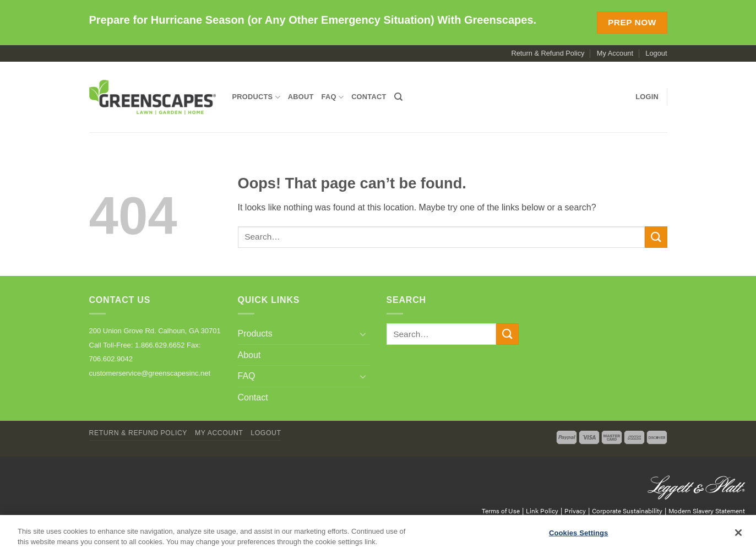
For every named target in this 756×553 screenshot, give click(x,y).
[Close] (738, 533)
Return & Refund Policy (548, 53)
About (301, 97)
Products (256, 97)
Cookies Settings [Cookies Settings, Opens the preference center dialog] (579, 533)
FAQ (333, 97)
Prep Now (632, 22)
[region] (378, 534)
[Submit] (656, 237)
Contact (369, 97)
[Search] (398, 97)
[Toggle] (363, 334)
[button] (647, 97)
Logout (656, 53)
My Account (615, 53)
